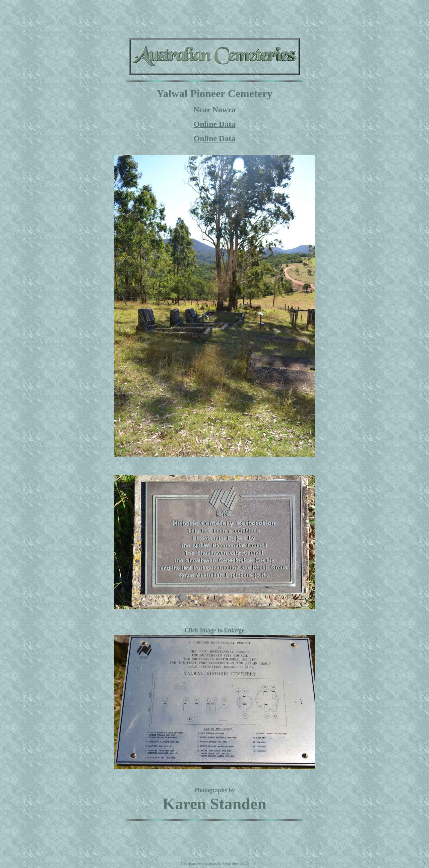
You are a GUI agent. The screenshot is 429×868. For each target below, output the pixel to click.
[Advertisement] (214, 18)
